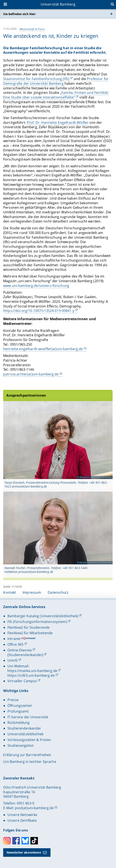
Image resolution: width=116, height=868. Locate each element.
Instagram (7, 841)
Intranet (14, 639)
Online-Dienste (20, 650)
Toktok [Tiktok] (34, 841)
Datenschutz (58, 592)
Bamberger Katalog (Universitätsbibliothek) (43, 616)
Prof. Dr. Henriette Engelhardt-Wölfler (58, 122)
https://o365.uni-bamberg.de (31, 675)
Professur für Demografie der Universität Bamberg (56, 81)
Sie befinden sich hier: (20, 14)
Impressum (32, 592)
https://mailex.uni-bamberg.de (32, 671)
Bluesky (25, 841)
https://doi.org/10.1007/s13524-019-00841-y (39, 311)
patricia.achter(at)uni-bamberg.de (31, 374)
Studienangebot (21, 745)
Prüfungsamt (18, 711)
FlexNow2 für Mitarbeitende (30, 633)
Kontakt (10, 592)
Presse (13, 700)
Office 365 (15, 644)
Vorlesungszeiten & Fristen (29, 740)
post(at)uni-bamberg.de (34, 808)
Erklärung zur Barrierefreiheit (27, 755)
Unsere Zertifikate (22, 820)
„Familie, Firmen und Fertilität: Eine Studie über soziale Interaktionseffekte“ (56, 95)
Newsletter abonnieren (24, 852)
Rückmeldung (19, 723)
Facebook (16, 841)
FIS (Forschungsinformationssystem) (37, 622)
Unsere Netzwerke (22, 815)
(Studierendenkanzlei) (25, 655)
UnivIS (13, 660)
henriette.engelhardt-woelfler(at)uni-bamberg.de (43, 349)
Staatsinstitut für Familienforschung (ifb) (36, 79)
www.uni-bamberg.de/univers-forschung (36, 286)
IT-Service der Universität (28, 717)
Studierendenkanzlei (24, 728)
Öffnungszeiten (20, 706)
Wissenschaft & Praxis (32, 29)
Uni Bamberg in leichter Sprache (30, 762)
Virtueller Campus (22, 681)
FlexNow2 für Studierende (29, 627)
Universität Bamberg (58, 4)
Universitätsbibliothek (25, 734)
